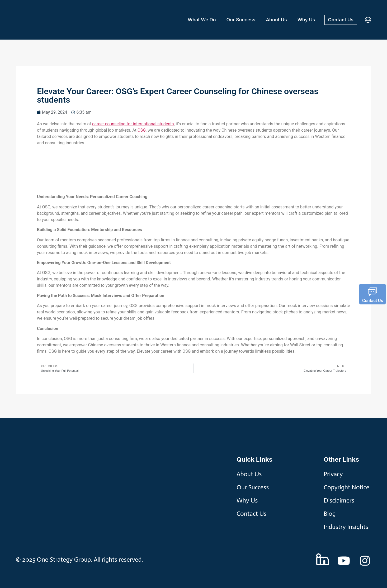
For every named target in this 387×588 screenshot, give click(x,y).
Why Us (306, 20)
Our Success (241, 20)
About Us (276, 20)
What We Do (202, 20)
